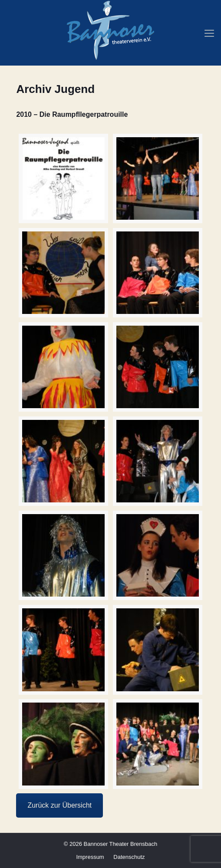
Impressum (90, 857)
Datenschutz (129, 857)
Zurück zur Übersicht (59, 805)
